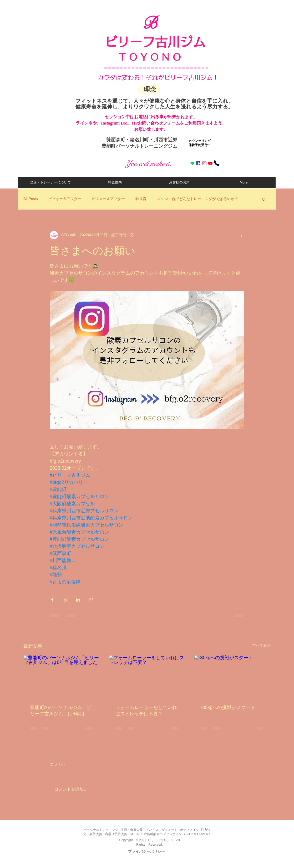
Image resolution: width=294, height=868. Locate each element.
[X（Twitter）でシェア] (65, 600)
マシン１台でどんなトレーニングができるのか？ (197, 199)
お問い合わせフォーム (159, 123)
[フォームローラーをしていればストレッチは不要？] (147, 677)
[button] (264, 199)
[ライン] (192, 163)
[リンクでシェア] (91, 600)
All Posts (31, 199)
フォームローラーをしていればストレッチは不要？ (146, 711)
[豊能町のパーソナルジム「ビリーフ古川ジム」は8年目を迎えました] (62, 677)
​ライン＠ (84, 123)
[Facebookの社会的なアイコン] (198, 163)
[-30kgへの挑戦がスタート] (232, 677)
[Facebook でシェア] (52, 600)
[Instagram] (204, 163)
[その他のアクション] (241, 235)
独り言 (141, 199)
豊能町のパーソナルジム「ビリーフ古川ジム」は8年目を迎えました (61, 711)
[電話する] (217, 163)
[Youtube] (210, 163)
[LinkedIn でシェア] (78, 600)
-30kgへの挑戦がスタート (228, 707)
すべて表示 (261, 645)
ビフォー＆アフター (65, 199)
